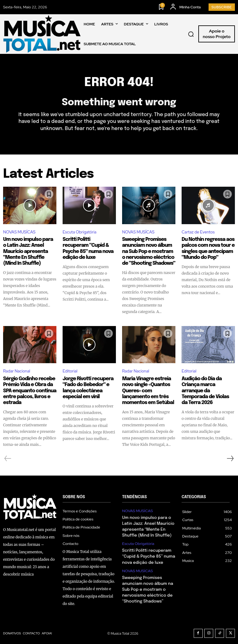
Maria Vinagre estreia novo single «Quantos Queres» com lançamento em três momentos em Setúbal (146, 389)
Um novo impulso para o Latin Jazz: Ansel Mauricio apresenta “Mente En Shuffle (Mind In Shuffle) (29, 251)
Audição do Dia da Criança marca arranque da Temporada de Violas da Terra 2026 (208, 386)
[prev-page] (8, 456)
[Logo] (42, 34)
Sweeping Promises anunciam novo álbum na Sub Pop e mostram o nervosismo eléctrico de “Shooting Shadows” (148, 251)
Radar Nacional (17, 370)
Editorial (70, 370)
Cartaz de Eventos (198, 233)
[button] (191, 34)
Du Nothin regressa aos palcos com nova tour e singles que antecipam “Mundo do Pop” (206, 248)
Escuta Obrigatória (79, 233)
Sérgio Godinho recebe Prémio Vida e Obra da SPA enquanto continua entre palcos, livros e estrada (28, 389)
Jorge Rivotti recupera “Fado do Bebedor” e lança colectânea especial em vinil (86, 386)
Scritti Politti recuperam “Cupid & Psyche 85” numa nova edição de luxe (88, 248)
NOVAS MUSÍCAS (19, 233)
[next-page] (230, 456)
